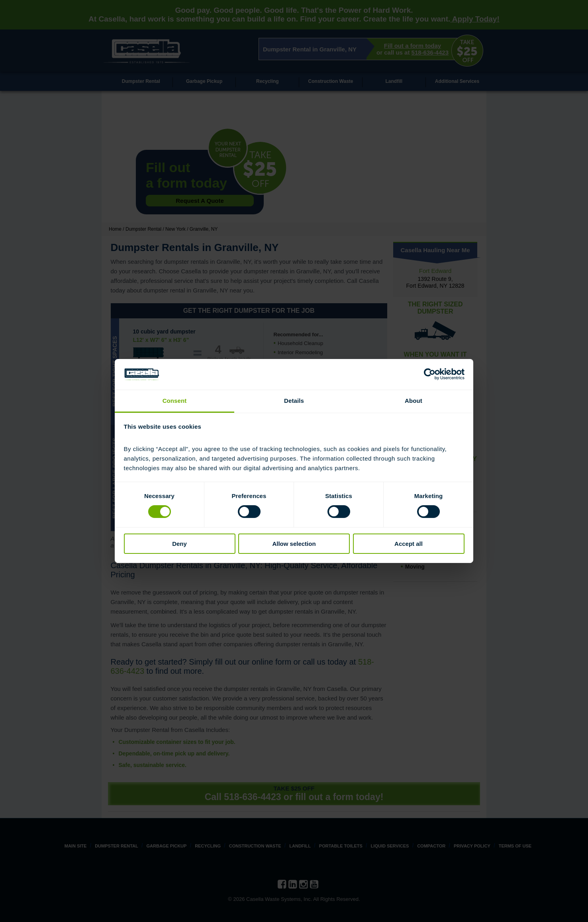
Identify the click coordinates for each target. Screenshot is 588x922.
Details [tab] (294, 401)
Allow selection (294, 544)
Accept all (409, 544)
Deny (179, 544)
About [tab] (414, 401)
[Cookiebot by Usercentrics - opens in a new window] (430, 374)
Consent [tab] (175, 401)
